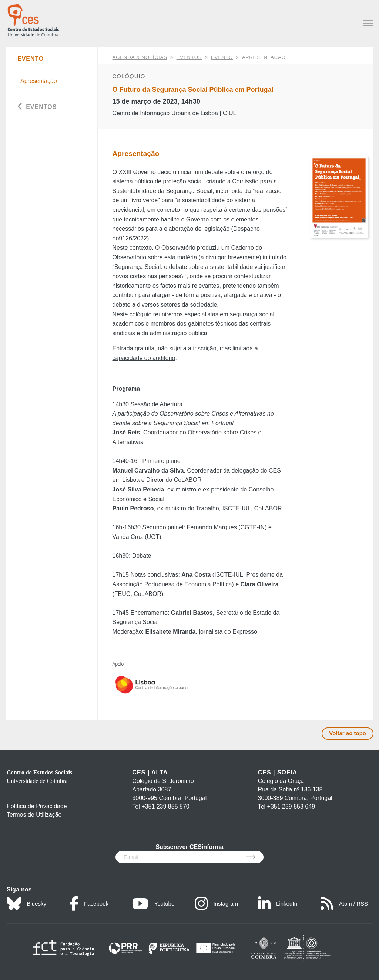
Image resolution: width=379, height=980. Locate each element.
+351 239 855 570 (165, 806)
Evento (222, 57)
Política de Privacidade (37, 806)
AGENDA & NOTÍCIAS (140, 57)
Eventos (189, 57)
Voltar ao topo (348, 733)
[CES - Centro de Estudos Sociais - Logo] (33, 19)
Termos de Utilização (34, 815)
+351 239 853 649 (291, 806)
